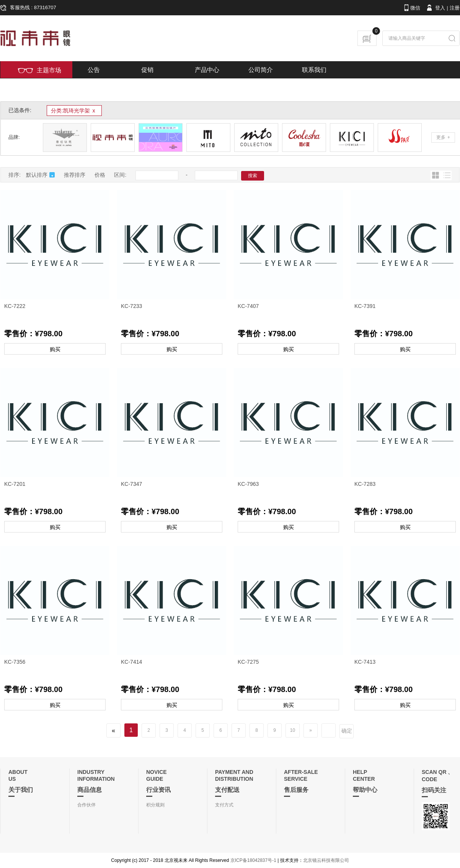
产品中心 (207, 70)
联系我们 (314, 70)
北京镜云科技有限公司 (326, 860)
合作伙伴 (86, 805)
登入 (435, 8)
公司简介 (261, 70)
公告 (94, 70)
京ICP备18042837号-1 (253, 860)
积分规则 (155, 805)
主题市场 (39, 70)
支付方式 (224, 805)
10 (293, 730)
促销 (147, 70)
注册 (455, 8)
